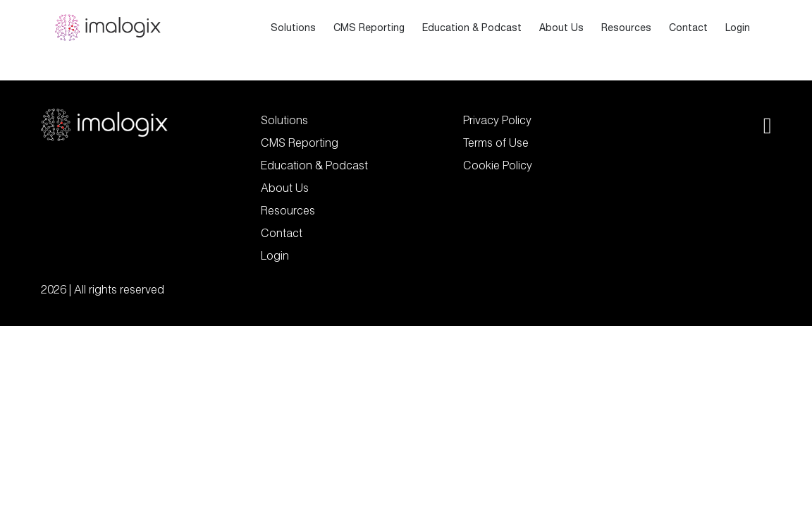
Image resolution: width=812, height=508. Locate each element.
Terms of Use (496, 143)
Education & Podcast (472, 28)
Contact (688, 28)
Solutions (293, 28)
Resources (626, 28)
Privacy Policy (497, 120)
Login (738, 28)
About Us (561, 28)
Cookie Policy (498, 165)
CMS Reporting (369, 28)
